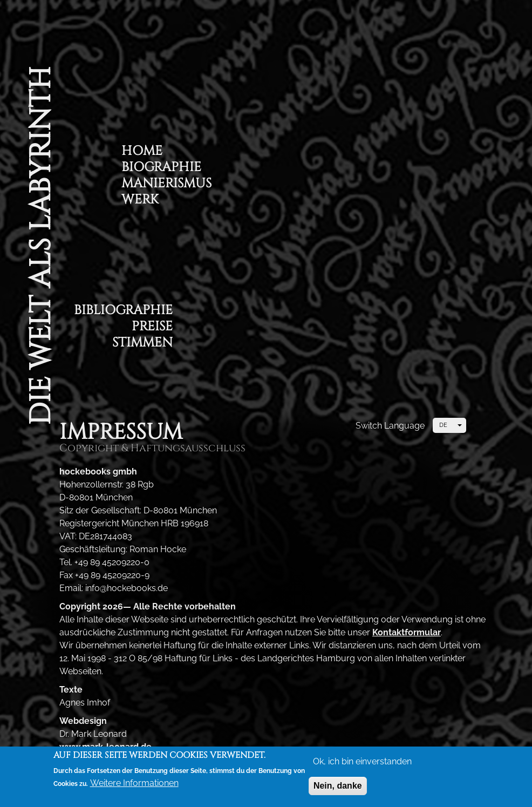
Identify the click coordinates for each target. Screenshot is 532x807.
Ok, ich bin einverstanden (362, 764)
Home (142, 152)
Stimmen (142, 344)
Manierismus (166, 185)
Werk (140, 201)
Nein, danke (338, 788)
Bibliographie (123, 312)
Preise (152, 328)
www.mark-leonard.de (105, 747)
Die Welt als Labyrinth (40, 246)
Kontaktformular (407, 632)
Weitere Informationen (134, 785)
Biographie (161, 169)
